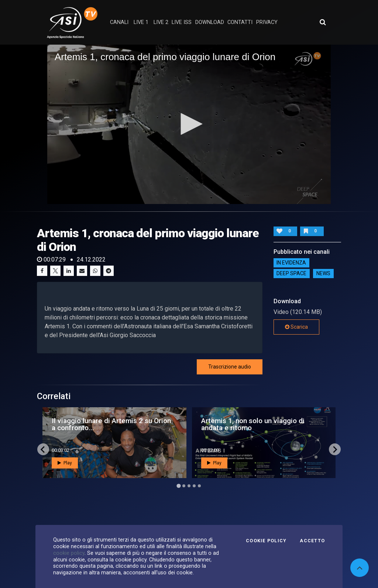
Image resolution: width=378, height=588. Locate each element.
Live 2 (161, 22)
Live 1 (141, 22)
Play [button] (65, 463)
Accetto (312, 541)
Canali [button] (119, 22)
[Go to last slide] (43, 449)
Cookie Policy (266, 541)
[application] (189, 124)
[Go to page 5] (199, 486)
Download (210, 22)
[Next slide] (335, 449)
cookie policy (69, 553)
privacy (267, 22)
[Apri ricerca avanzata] (323, 22)
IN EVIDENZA (291, 263)
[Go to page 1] (178, 486)
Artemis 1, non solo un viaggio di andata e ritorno (253, 424)
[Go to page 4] (194, 486)
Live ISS (182, 22)
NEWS (323, 274)
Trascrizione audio (230, 367)
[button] (189, 124)
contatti (240, 22)
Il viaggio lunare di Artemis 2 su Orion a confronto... (111, 424)
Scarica (296, 327)
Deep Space (291, 274)
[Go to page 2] (184, 486)
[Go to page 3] (189, 486)
